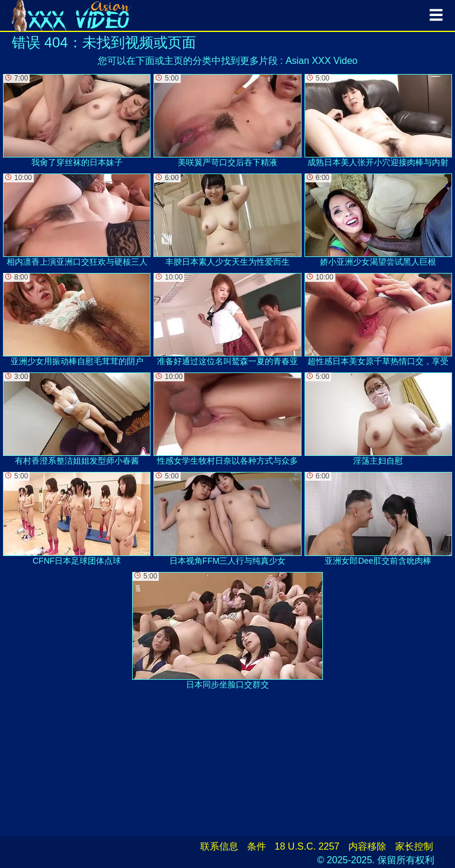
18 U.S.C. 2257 (307, 846)
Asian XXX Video (322, 61)
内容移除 (367, 846)
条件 (257, 846)
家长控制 (414, 846)
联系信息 (219, 846)
